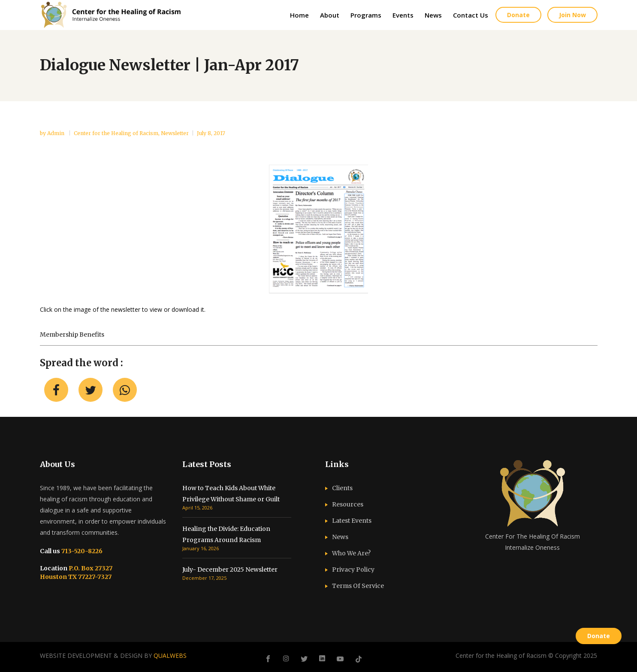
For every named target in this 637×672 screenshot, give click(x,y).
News (340, 537)
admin (56, 133)
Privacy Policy (353, 570)
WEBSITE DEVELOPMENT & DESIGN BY (113, 655)
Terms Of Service (358, 586)
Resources (348, 504)
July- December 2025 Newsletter (230, 570)
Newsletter (175, 133)
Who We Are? (351, 553)
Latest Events (352, 521)
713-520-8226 (81, 551)
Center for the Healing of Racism (116, 133)
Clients (342, 488)
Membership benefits (72, 334)
